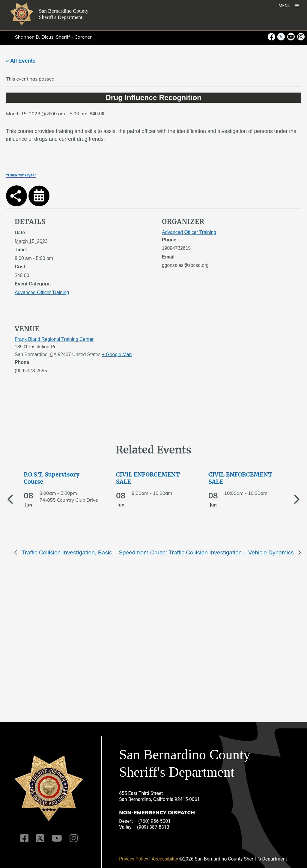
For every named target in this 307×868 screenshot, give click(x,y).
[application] (227, 378)
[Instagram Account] (74, 838)
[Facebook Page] (24, 838)
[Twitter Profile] (40, 838)
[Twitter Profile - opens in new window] (281, 37)
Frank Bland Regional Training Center (54, 339)
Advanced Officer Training (42, 292)
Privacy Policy (134, 859)
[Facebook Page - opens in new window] (272, 37)
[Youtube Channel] (57, 838)
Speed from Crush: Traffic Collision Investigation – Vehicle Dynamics (207, 552)
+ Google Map (117, 354)
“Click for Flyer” (21, 175)
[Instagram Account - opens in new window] (300, 37)
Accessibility (165, 859)
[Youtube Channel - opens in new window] (291, 37)
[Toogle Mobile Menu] (289, 5)
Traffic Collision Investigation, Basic (66, 552)
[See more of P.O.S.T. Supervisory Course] (61, 478)
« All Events (21, 61)
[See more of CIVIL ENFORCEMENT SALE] (153, 478)
